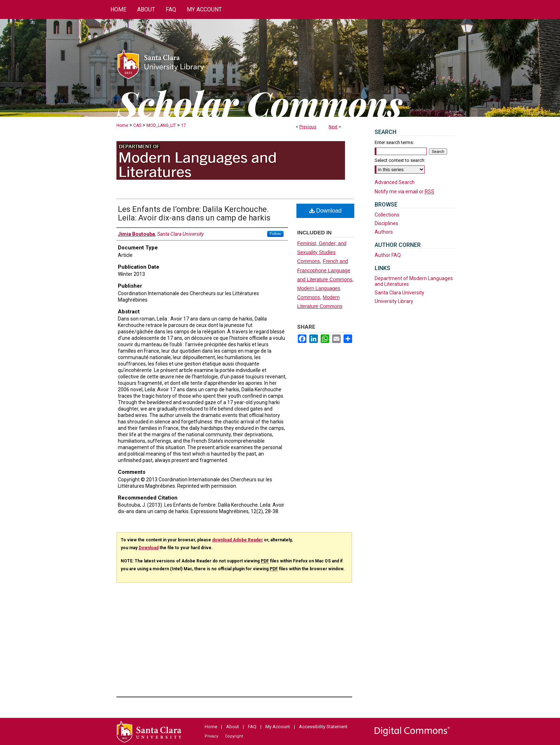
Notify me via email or (404, 192)
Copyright (234, 736)
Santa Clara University (399, 293)
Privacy (211, 736)
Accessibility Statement (323, 727)
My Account (278, 727)
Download (326, 211)
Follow (275, 234)
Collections (387, 215)
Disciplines (386, 223)
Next (333, 127)
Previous (308, 127)
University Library (394, 301)
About (232, 727)
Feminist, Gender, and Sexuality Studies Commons (322, 252)
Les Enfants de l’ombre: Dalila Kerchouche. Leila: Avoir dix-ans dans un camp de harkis (194, 213)
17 (184, 125)
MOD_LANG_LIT (161, 125)
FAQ (252, 727)
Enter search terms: (394, 142)
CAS (137, 125)
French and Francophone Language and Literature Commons (325, 270)
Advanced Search (395, 182)
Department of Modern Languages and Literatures (414, 281)
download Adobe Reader (237, 540)
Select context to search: (400, 160)
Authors (384, 232)
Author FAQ (388, 255)
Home (122, 125)
